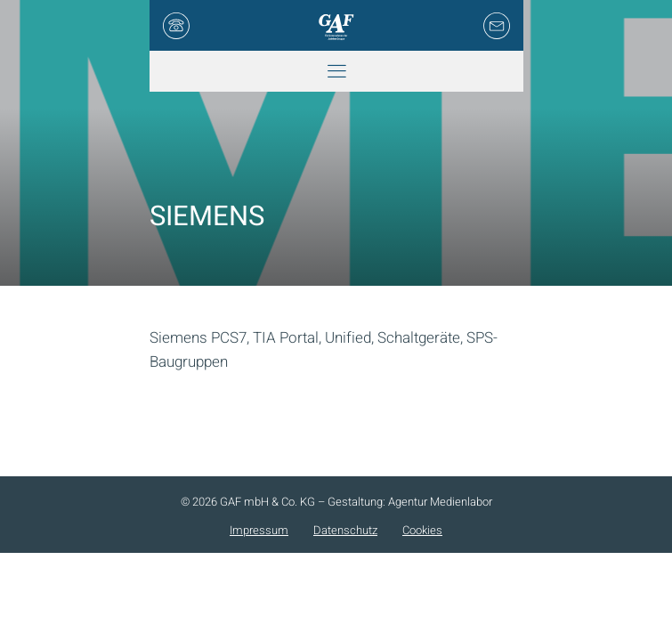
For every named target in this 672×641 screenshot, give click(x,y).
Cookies (422, 530)
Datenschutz (345, 530)
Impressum (259, 530)
